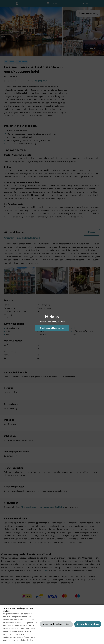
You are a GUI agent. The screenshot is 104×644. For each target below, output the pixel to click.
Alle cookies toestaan (88, 624)
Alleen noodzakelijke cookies (56, 624)
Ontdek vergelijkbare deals (52, 328)
